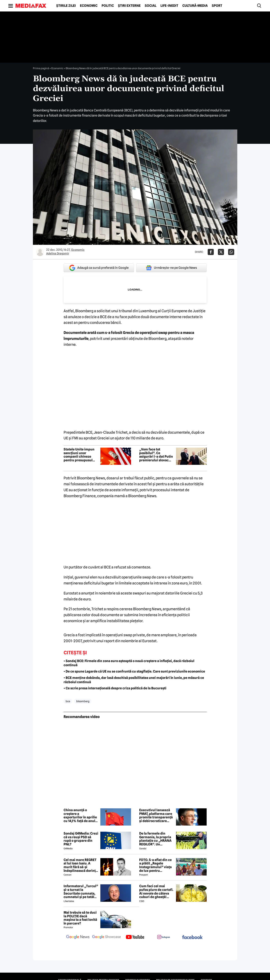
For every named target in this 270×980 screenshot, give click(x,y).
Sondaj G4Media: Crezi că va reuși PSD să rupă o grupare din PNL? (81, 839)
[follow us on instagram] (164, 937)
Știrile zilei (66, 6)
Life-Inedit (169, 6)
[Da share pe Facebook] (211, 252)
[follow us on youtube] (135, 937)
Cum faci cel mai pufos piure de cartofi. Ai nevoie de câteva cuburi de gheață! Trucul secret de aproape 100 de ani (156, 892)
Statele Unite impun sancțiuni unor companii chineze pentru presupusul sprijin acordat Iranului (79, 455)
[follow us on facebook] (192, 937)
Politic (108, 6)
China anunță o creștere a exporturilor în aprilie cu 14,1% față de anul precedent (80, 816)
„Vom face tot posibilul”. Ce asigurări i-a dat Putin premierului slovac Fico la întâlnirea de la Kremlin (156, 455)
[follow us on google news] (78, 937)
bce (68, 701)
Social (151, 6)
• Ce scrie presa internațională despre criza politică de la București (115, 688)
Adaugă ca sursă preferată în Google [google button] (99, 268)
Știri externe (129, 6)
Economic (89, 6)
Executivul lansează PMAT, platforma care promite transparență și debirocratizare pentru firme (156, 816)
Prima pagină (41, 68)
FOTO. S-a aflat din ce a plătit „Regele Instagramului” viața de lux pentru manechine (155, 865)
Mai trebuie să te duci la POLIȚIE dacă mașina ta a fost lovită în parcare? (80, 918)
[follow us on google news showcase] (106, 937)
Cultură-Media (195, 6)
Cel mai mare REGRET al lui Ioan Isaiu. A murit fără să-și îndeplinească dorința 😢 (81, 865)
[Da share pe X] (221, 252)
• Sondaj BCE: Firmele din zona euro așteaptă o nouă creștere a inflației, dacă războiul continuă (129, 663)
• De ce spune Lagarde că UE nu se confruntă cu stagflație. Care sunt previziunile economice (134, 671)
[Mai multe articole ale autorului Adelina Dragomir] (40, 252)
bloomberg (83, 701)
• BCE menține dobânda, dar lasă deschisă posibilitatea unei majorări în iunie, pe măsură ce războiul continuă (134, 680)
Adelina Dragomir (58, 253)
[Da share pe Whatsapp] (231, 252)
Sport (217, 6)
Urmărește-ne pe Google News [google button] (171, 268)
